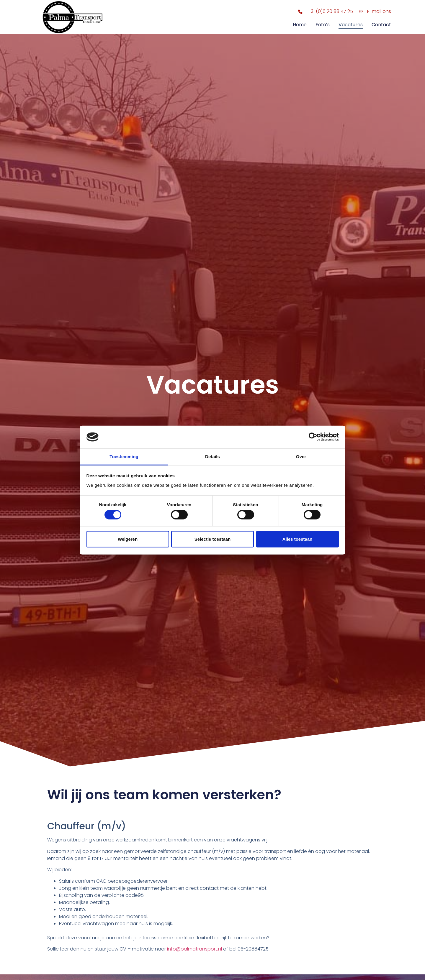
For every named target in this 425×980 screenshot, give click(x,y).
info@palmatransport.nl (194, 949)
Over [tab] (301, 457)
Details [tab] (212, 457)
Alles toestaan (297, 539)
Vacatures (351, 25)
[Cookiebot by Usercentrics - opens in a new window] (313, 437)
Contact (381, 25)
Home (300, 25)
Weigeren (128, 539)
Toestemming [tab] (124, 457)
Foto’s (323, 25)
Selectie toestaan (213, 539)
